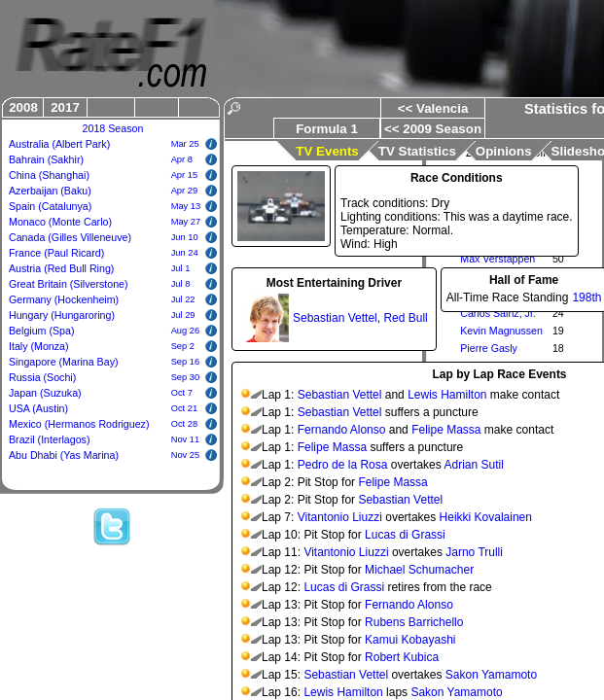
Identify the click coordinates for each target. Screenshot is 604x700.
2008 (23, 107)
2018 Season (113, 128)
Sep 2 (183, 346)
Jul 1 (181, 268)
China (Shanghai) (49, 175)
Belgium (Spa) (42, 331)
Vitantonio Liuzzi (340, 517)
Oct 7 (182, 393)
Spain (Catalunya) (50, 206)
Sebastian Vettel (335, 318)
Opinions (504, 151)
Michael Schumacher (419, 570)
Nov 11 (186, 439)
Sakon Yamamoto (491, 675)
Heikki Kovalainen (486, 517)
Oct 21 (184, 408)
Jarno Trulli (474, 552)
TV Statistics (417, 151)
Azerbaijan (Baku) (50, 191)
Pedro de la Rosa (343, 465)
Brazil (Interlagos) (50, 439)
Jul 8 (181, 284)
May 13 (186, 206)
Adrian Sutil (473, 465)
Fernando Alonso (342, 430)
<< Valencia (433, 108)
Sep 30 (186, 377)
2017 (65, 107)
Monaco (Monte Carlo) (60, 222)
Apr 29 (184, 191)
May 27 (186, 222)
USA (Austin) (38, 408)
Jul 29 (183, 315)
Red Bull (405, 318)
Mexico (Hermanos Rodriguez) (79, 424)
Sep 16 (186, 362)
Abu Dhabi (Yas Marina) (64, 455)
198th (586, 297)
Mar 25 (185, 144)
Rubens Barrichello (414, 622)
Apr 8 (182, 159)
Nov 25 (186, 455)
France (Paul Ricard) (56, 253)
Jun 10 (185, 237)
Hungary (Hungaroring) (62, 315)
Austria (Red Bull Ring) (61, 268)
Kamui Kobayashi (410, 640)
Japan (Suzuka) (45, 393)
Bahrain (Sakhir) (46, 159)
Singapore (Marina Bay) (64, 362)
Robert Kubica (402, 657)
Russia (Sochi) (42, 377)
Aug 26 (186, 331)
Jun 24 (185, 253)
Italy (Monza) (39, 346)
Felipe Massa (446, 430)
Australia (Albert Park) (59, 144)
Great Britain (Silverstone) (69, 284)
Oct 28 (184, 424)
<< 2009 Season (433, 129)
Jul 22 (183, 299)
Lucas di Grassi (405, 535)
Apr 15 (184, 175)
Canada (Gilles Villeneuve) (70, 237)
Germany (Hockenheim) (64, 299)
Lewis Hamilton (447, 395)
